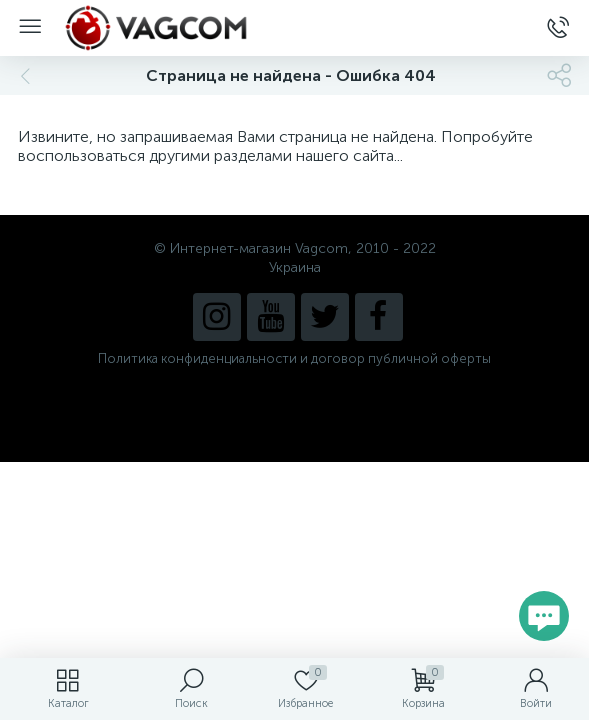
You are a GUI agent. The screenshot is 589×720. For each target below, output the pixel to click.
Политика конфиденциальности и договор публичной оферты (294, 358)
